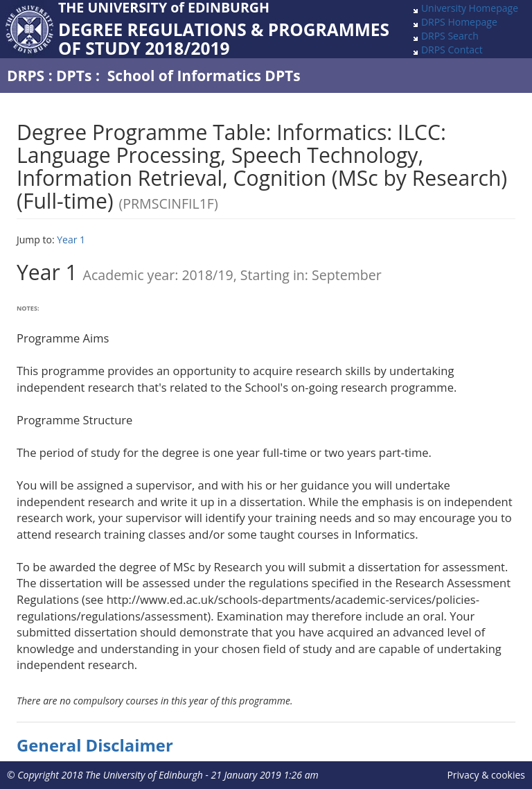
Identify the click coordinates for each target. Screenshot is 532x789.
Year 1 (71, 240)
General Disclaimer (95, 745)
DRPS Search (450, 36)
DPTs (74, 76)
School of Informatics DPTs (204, 76)
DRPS (26, 76)
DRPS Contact (452, 50)
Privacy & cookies (486, 775)
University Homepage (470, 8)
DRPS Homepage (459, 22)
